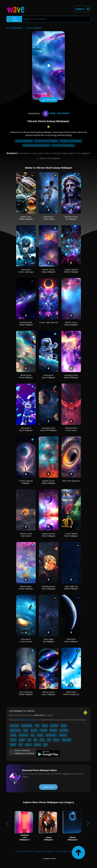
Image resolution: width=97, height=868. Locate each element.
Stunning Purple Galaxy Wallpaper (26, 324)
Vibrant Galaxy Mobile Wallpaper (26, 588)
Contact (19, 851)
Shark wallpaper (34, 28)
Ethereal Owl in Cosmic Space (71, 429)
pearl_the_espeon (56, 113)
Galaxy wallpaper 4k (24, 141)
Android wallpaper (28, 720)
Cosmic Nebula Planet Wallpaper (71, 535)
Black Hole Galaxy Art (71, 481)
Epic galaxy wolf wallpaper (71, 141)
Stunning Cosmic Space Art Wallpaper (48, 429)
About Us (28, 851)
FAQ (72, 851)
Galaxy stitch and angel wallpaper (36, 145)
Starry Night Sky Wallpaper (48, 640)
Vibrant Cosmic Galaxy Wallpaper (49, 271)
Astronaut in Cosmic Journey (26, 640)
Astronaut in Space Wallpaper (49, 376)
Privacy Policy (62, 851)
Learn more (48, 787)
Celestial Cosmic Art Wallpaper (71, 218)
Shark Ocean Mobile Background (71, 693)
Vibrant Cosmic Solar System (26, 535)
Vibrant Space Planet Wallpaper (26, 376)
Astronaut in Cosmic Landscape (26, 271)
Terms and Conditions (44, 851)
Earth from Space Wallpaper (71, 640)
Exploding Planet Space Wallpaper (49, 588)
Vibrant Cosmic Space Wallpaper (49, 693)
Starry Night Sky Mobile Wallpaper (71, 588)
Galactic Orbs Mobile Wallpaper (26, 218)
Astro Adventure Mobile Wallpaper (26, 693)
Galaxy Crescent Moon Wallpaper (49, 535)
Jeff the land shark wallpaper (46, 141)
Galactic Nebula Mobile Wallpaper (71, 271)
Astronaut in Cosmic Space (49, 218)
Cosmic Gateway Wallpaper (26, 482)
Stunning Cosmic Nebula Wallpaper (71, 376)
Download (48, 100)
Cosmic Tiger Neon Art (48, 322)
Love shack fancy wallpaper (63, 145)
